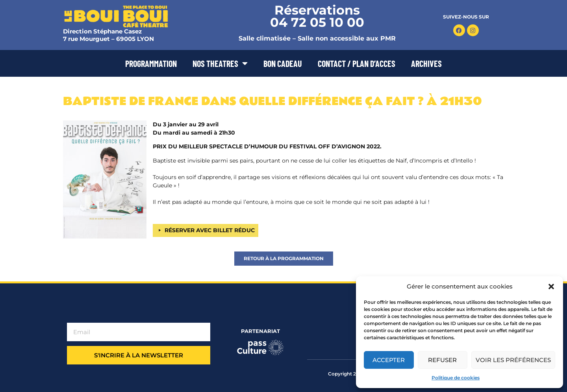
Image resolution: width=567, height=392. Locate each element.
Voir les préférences (513, 360)
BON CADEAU (283, 63)
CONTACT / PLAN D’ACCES (357, 63)
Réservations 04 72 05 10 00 (317, 16)
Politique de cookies (456, 378)
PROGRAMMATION (151, 63)
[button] (551, 287)
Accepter (389, 360)
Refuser (442, 360)
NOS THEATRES (220, 63)
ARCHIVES (426, 63)
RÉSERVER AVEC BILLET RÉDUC (210, 230)
